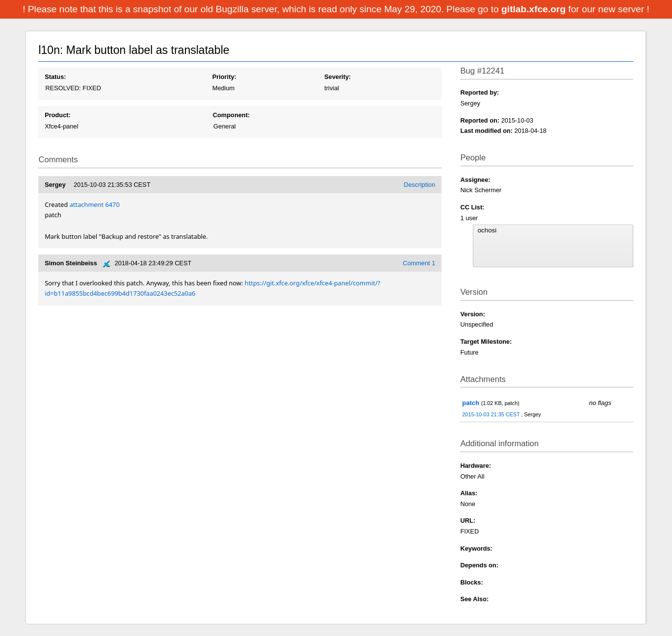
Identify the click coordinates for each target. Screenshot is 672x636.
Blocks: (471, 582)
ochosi (553, 230)
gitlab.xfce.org (535, 9)
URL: (468, 521)
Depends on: (479, 565)
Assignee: (475, 180)
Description (419, 185)
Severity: (337, 77)
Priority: (224, 77)
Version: (473, 314)
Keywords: (476, 548)
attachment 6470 (95, 204)
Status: (55, 77)
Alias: (469, 493)
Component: (231, 115)
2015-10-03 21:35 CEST (491, 414)
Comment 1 (419, 263)
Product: (58, 115)
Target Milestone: (486, 342)
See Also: (474, 599)
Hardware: (476, 466)
